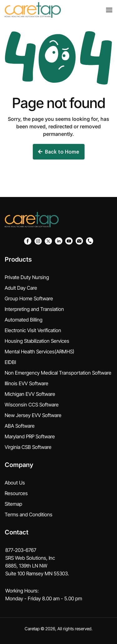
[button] (109, 10)
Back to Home (59, 152)
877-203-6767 (21, 550)
